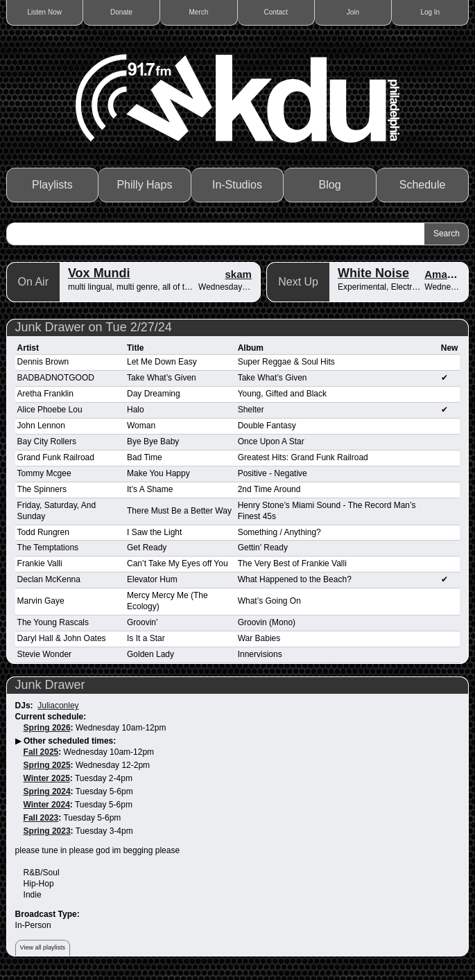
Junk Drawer (50, 685)
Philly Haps (144, 185)
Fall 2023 (41, 818)
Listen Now (45, 12)
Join (353, 12)
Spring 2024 (47, 791)
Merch (198, 12)
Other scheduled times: (70, 741)
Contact (275, 12)
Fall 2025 (41, 752)
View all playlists (43, 947)
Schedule (423, 185)
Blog (330, 185)
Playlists (52, 185)
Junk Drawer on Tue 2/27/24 (94, 327)
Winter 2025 (47, 778)
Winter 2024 (47, 805)
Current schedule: (51, 717)
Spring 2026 (47, 728)
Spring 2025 (47, 765)
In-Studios (237, 185)
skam (239, 274)
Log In (430, 12)
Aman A (444, 274)
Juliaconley (58, 706)
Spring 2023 (47, 831)
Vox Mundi (99, 273)
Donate (121, 12)
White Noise (373, 273)
